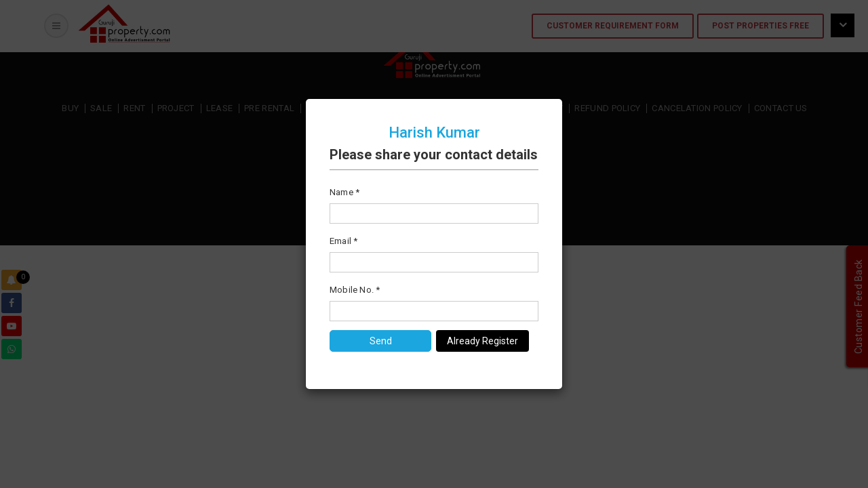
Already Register (482, 341)
